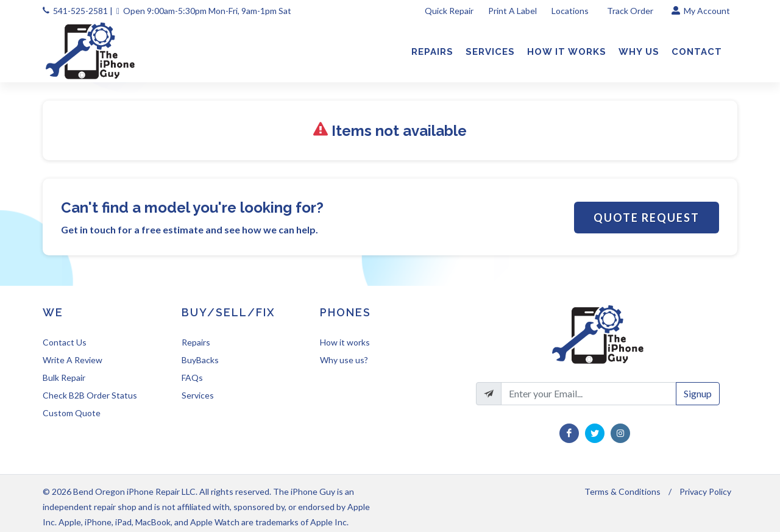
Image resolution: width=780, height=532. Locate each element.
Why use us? (344, 360)
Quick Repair (449, 11)
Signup (698, 393)
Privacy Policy (705, 491)
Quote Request (647, 218)
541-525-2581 (80, 11)
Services (198, 395)
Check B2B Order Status (90, 395)
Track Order (631, 11)
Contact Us (65, 342)
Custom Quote (72, 413)
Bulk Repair (64, 378)
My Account (701, 11)
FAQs (192, 378)
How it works (345, 342)
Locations (571, 11)
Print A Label (512, 11)
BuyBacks (200, 360)
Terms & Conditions (622, 491)
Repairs (196, 342)
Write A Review (73, 360)
